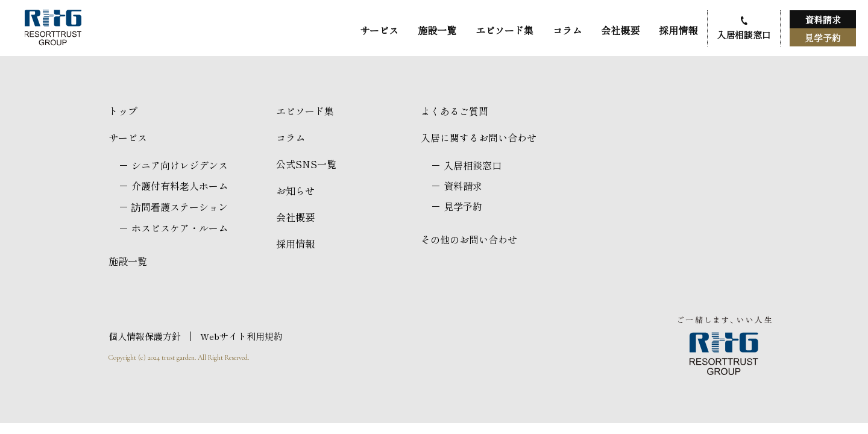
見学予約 (823, 38)
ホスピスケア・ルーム (180, 228)
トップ (123, 111)
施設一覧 (437, 30)
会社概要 (620, 30)
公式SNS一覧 (306, 164)
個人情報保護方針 (145, 336)
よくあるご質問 (454, 111)
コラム (567, 30)
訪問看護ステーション (180, 207)
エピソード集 (505, 30)
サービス (379, 30)
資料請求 (823, 20)
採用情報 (678, 30)
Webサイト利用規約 (241, 336)
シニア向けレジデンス (180, 165)
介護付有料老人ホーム (180, 186)
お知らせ (295, 190)
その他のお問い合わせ (469, 239)
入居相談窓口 (744, 35)
